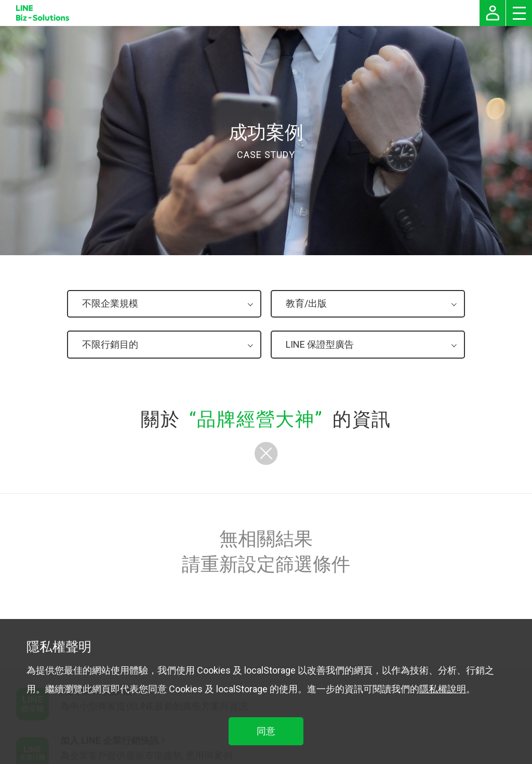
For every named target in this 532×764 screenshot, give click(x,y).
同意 (266, 731)
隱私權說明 (443, 689)
